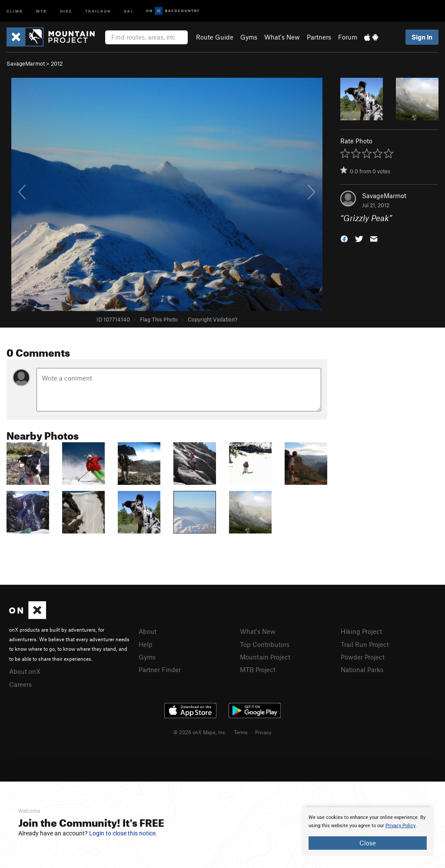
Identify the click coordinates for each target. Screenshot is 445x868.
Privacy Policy (400, 826)
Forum (348, 37)
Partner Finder (160, 669)
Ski (128, 11)
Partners (319, 37)
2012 (57, 63)
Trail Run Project (365, 644)
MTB (42, 11)
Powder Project (363, 657)
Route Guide (215, 37)
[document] (368, 832)
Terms (241, 732)
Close (368, 843)
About (148, 631)
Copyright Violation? (213, 319)
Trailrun (98, 11)
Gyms (249, 37)
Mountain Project (265, 657)
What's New (282, 37)
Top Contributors (265, 644)
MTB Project (258, 669)
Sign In (422, 37)
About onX (25, 671)
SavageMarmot (26, 63)
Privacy (263, 732)
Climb (15, 11)
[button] (344, 238)
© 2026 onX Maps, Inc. (200, 732)
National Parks (362, 669)
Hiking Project (361, 631)
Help (146, 644)
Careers (20, 684)
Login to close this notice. (123, 833)
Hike (66, 11)
